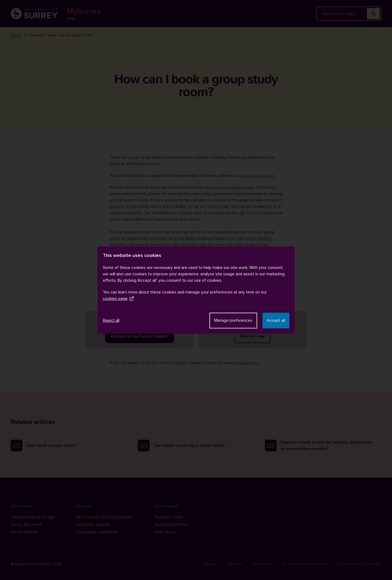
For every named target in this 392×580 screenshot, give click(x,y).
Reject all (111, 320)
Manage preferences (233, 320)
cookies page (119, 299)
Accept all (276, 320)
